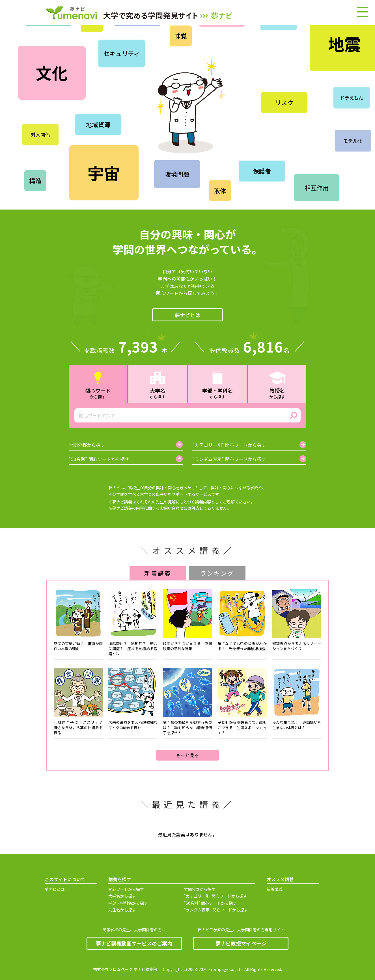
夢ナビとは (187, 315)
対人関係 (40, 134)
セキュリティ (122, 54)
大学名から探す (122, 896)
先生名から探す (122, 910)
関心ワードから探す (126, 889)
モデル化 (353, 141)
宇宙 (104, 172)
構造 (35, 181)
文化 (52, 72)
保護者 (262, 171)
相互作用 (317, 188)
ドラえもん (352, 98)
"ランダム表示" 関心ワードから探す (216, 910)
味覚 (181, 36)
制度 (358, 178)
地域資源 (98, 125)
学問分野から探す (200, 889)
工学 (125, 91)
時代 (297, 144)
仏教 (249, 70)
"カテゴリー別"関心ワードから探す (215, 896)
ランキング (217, 573)
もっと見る (187, 755)
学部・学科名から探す (128, 903)
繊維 (289, 65)
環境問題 (177, 174)
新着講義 (158, 573)
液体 (220, 191)
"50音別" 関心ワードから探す (210, 903)
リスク (284, 103)
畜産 (243, 128)
